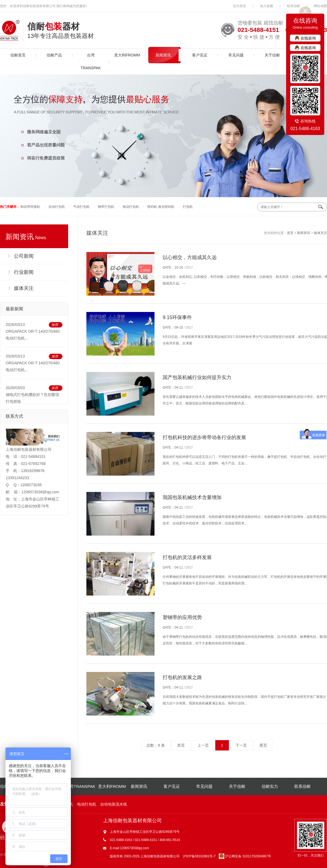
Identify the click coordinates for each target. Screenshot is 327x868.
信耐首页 (18, 55)
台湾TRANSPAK (91, 61)
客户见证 (200, 55)
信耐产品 (54, 55)
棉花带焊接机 (30, 207)
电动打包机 (131, 207)
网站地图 (320, 6)
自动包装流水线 (114, 804)
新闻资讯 (163, 55)
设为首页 (240, 6)
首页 (290, 233)
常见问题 (236, 55)
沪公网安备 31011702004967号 (245, 856)
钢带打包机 (106, 207)
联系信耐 (293, 6)
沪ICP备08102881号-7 (199, 856)
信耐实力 (270, 786)
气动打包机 (81, 207)
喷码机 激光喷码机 (161, 207)
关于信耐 (272, 55)
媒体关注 (320, 233)
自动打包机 (57, 207)
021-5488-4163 (305, 129)
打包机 (188, 207)
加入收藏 (267, 6)
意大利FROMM (127, 55)
